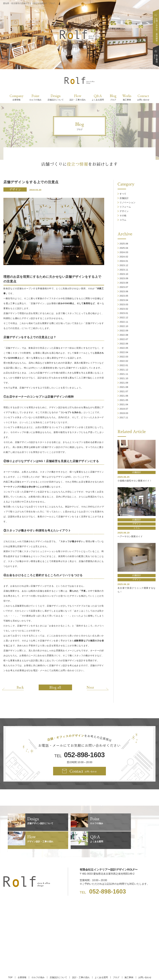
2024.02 (124, 257)
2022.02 (124, 361)
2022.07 (124, 339)
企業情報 (23, 959)
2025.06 (124, 244)
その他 (123, 216)
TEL (79, 755)
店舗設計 (124, 198)
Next (89, 687)
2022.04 (124, 352)
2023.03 (124, 304)
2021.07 (124, 391)
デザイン (15, 189)
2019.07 (124, 409)
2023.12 (124, 265)
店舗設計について (59, 959)
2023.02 (124, 309)
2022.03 (124, 357)
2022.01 (124, 365)
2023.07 (124, 287)
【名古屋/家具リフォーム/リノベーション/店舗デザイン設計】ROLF (80, 972)
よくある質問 (100, 959)
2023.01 (124, 313)
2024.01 (124, 261)
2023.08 (124, 283)
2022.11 (124, 322)
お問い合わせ (142, 959)
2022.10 (124, 326)
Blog (113, 97)
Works (127, 97)
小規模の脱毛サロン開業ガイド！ (135, 481)
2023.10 (124, 274)
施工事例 (127, 959)
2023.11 (124, 270)
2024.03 (124, 252)
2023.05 (124, 296)
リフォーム (125, 207)
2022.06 (124, 344)
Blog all (55, 687)
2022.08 (124, 335)
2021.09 (124, 383)
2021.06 (124, 396)
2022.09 (124, 331)
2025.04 (124, 248)
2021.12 (124, 370)
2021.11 (124, 374)
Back (22, 687)
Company (17, 97)
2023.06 (124, 291)
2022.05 (124, 348)
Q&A (98, 97)
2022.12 (124, 318)
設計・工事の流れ (81, 959)
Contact (143, 97)
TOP (12, 959)
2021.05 (124, 400)
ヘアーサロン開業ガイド (130, 536)
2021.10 (124, 378)
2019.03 (124, 413)
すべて (123, 194)
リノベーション (128, 202)
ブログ (115, 959)
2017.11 (124, 417)
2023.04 (124, 300)
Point (35, 97)
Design (56, 97)
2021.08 (124, 387)
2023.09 (124, 278)
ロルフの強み (39, 959)
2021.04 (124, 404)
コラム (123, 220)
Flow (78, 97)
